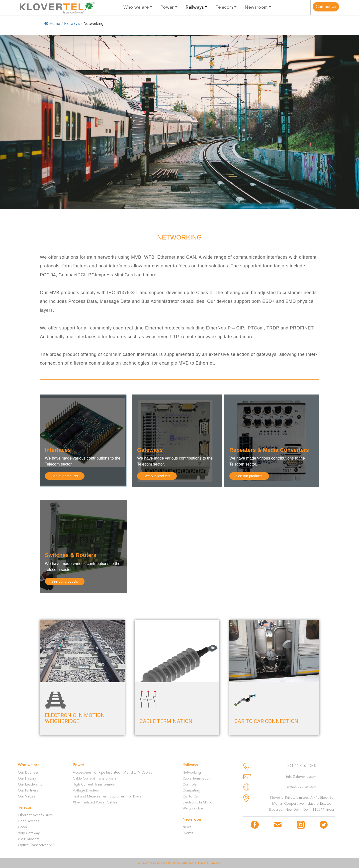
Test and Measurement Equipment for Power (108, 796)
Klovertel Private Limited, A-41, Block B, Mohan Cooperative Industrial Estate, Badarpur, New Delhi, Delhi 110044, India (302, 804)
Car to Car (191, 796)
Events (188, 833)
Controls (189, 784)
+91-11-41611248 (302, 766)
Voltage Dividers (86, 790)
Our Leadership (30, 784)
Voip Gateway (29, 833)
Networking (192, 772)
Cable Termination (197, 778)
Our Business (28, 772)
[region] (179, 122)
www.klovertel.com (302, 787)
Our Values (27, 796)
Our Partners (28, 790)
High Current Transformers (94, 784)
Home (52, 24)
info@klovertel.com (301, 777)
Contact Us (326, 7)
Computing (191, 790)
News (187, 827)
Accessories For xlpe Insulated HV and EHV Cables (112, 772)
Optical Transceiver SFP (36, 845)
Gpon (22, 827)
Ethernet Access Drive (35, 815)
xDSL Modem (29, 839)
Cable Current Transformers (95, 778)
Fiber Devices (28, 821)
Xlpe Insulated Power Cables (95, 802)
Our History (27, 778)
